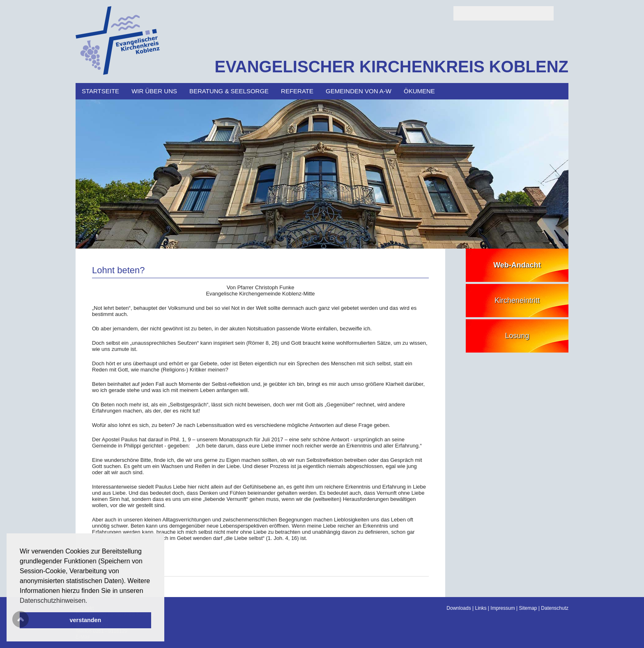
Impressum (503, 608)
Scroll (21, 619)
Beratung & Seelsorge (229, 91)
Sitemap (528, 608)
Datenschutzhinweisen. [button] (54, 601)
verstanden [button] (86, 620)
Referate (297, 91)
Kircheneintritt (517, 300)
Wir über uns (154, 91)
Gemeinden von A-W (359, 91)
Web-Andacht (517, 265)
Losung (517, 336)
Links (481, 608)
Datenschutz (555, 608)
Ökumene (419, 91)
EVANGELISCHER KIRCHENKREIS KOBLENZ (391, 67)
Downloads (459, 608)
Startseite (100, 91)
